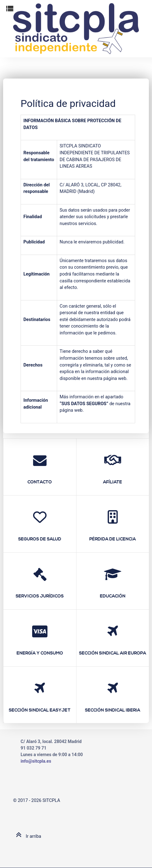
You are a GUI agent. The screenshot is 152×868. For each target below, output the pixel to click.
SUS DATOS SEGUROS (84, 404)
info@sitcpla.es (36, 761)
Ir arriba (27, 836)
